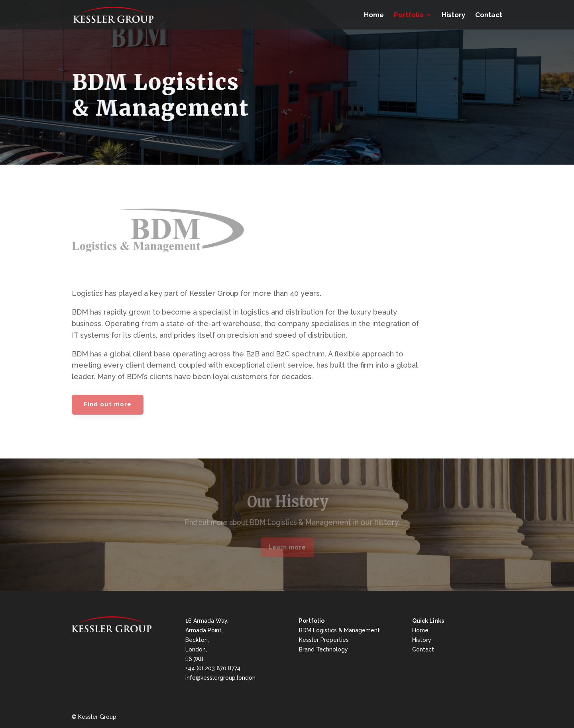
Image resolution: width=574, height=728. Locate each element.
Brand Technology (323, 649)
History (453, 15)
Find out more (108, 404)
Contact (489, 15)
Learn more (287, 547)
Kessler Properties (324, 640)
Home (374, 15)
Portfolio (409, 15)
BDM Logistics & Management (339, 630)
